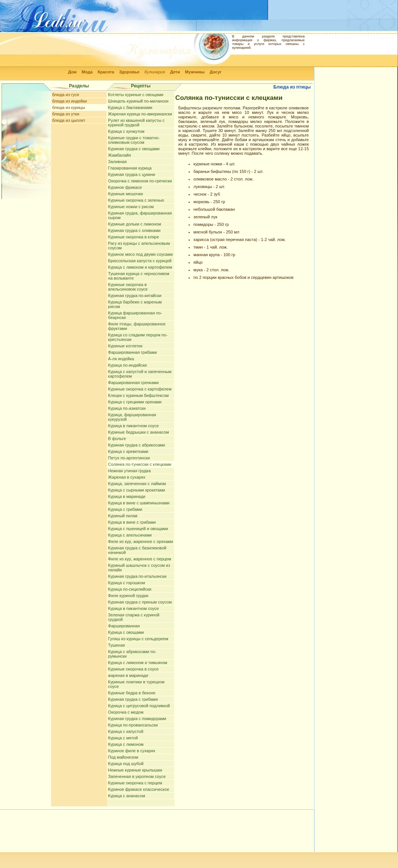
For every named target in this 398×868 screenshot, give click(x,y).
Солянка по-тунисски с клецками (140, 464)
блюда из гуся (66, 95)
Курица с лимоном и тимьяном (138, 663)
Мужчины (195, 72)
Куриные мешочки (125, 194)
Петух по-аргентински (129, 458)
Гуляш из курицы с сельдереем (138, 639)
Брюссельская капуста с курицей (140, 261)
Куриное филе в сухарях (132, 751)
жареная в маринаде (128, 675)
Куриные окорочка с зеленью (136, 200)
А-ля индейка (121, 359)
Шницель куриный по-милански (138, 101)
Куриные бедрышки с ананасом (139, 432)
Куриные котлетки (125, 346)
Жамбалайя (120, 155)
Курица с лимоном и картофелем (140, 267)
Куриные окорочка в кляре (134, 237)
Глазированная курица (130, 168)
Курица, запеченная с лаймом (137, 484)
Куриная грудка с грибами (133, 699)
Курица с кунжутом (126, 131)
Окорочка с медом (126, 712)
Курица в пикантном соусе (133, 426)
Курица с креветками (128, 451)
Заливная (117, 162)
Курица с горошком (127, 583)
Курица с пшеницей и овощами (138, 529)
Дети (175, 72)
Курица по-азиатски (127, 408)
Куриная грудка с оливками (134, 230)
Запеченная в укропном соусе (137, 776)
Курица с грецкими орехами (135, 402)
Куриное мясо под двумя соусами (140, 254)
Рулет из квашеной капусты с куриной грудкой (136, 123)
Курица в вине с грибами (132, 522)
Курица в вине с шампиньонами (139, 503)
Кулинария (155, 72)
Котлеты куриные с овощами (136, 95)
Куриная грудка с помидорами (137, 719)
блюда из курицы (69, 107)
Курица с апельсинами (130, 535)
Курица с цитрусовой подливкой (139, 706)
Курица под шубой (126, 764)
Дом (72, 72)
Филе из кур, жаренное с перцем (140, 559)
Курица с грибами (125, 509)
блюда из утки (66, 114)
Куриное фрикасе (125, 187)
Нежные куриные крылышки (135, 770)
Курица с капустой (126, 731)
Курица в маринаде (127, 496)
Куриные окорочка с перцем (135, 783)
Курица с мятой (123, 738)
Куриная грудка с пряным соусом (140, 602)
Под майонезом (123, 757)
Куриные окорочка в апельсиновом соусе (128, 287)
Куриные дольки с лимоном (135, 224)
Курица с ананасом (127, 796)
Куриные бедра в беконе (132, 693)
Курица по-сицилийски (130, 589)
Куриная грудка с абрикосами (137, 445)
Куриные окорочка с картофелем (140, 389)
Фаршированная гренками (133, 383)
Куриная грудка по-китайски (135, 296)
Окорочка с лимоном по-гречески (140, 181)
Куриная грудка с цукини (132, 174)
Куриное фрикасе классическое (139, 789)
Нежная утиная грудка (129, 471)
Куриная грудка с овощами (134, 149)
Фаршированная (124, 626)
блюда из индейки (70, 101)
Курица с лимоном (126, 744)
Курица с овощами (126, 632)
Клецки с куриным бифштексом (139, 395)
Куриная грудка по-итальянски (137, 576)
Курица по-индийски (128, 365)
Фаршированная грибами (132, 352)
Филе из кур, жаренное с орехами (141, 541)
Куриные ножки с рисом (131, 207)
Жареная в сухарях (127, 477)
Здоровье (129, 72)
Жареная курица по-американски (140, 114)
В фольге (117, 439)
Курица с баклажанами (130, 107)
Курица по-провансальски (133, 725)
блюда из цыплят (69, 120)
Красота (106, 72)
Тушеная (117, 645)
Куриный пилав (123, 516)
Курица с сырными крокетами (137, 490)
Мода (87, 72)
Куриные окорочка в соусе (133, 669)
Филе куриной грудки (128, 596)
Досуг (216, 72)
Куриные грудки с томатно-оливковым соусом (134, 140)
